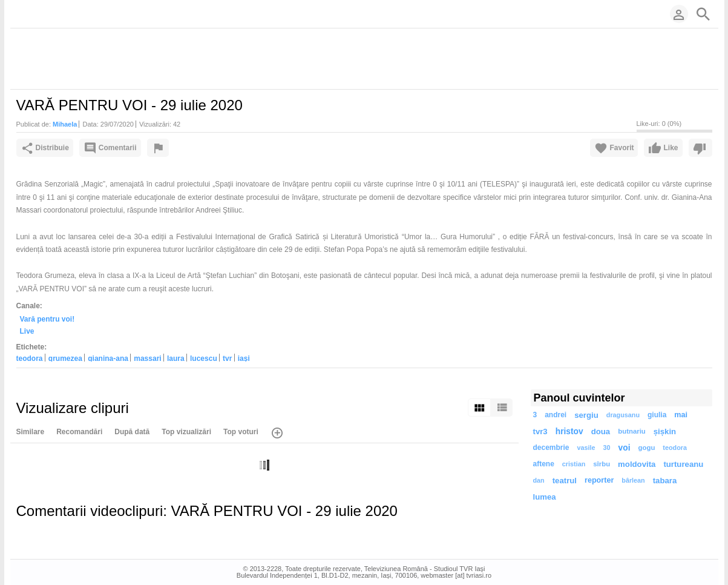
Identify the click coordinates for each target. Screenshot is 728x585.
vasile (586, 448)
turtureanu (683, 464)
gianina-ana (108, 358)
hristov (569, 431)
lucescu (204, 358)
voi (625, 448)
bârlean (633, 480)
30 (607, 448)
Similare (31, 432)
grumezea (65, 358)
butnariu (632, 431)
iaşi (244, 358)
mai (681, 415)
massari (147, 358)
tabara (665, 481)
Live (27, 331)
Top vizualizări (186, 432)
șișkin (665, 431)
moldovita (637, 464)
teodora (30, 358)
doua (601, 431)
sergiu (586, 415)
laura (176, 358)
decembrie (551, 448)
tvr (227, 358)
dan (539, 480)
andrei (556, 415)
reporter (599, 480)
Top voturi (241, 432)
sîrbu (602, 464)
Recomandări (79, 432)
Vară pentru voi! (48, 319)
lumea (545, 497)
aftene (544, 464)
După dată (132, 432)
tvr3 (540, 431)
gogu (647, 448)
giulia (657, 415)
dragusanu (623, 415)
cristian (574, 464)
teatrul (565, 481)
